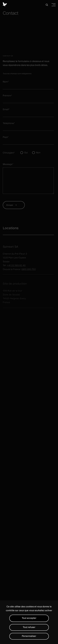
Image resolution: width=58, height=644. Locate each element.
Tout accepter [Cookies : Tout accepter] (29, 618)
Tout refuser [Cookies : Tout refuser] (29, 627)
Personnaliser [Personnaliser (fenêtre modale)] (29, 636)
